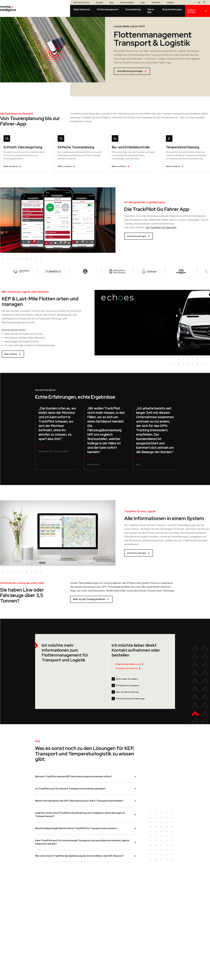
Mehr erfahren (13, 354)
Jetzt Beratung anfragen (132, 71)
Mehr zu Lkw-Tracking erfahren (91, 599)
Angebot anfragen (197, 11)
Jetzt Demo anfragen (138, 236)
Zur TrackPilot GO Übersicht (161, 227)
